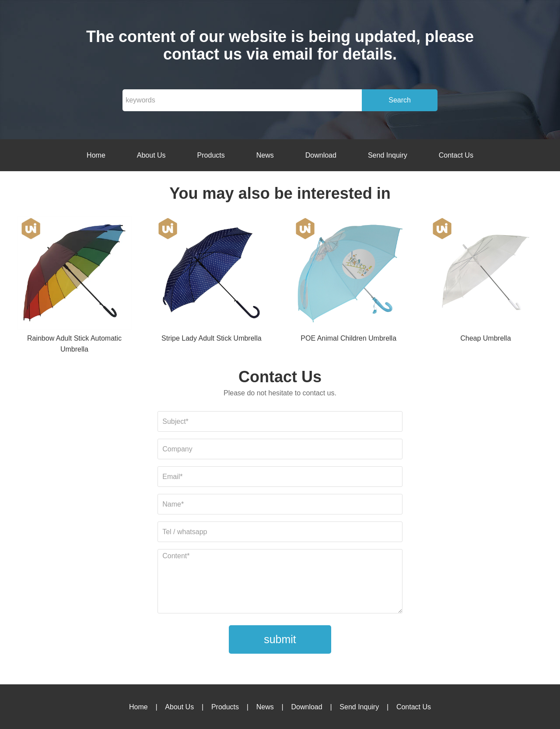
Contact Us (456, 155)
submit (280, 639)
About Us (151, 155)
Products (211, 155)
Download (321, 155)
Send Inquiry (388, 155)
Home (96, 155)
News (265, 155)
